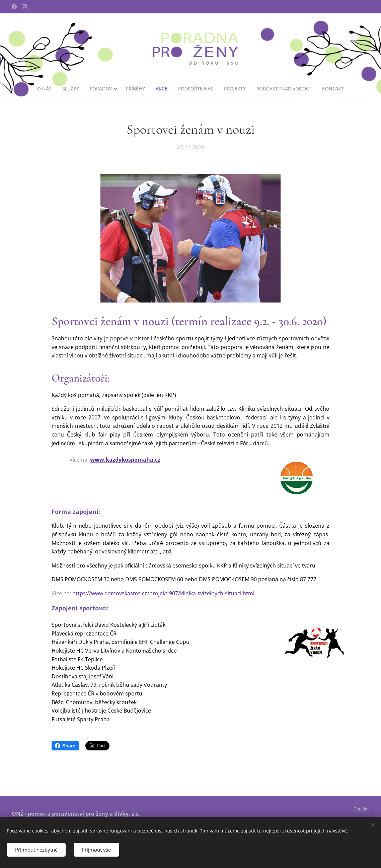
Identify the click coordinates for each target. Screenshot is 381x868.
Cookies (361, 809)
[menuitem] (44, 89)
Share (65, 746)
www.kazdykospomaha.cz (125, 460)
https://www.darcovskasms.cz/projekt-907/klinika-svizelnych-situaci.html (163, 593)
